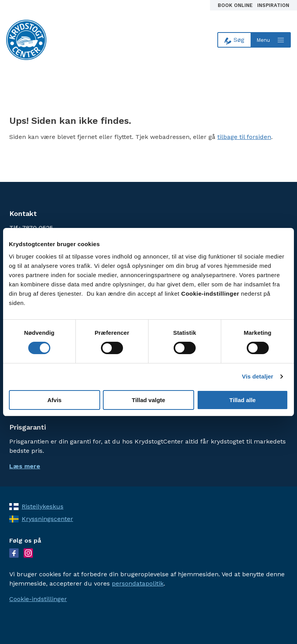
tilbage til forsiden (244, 137)
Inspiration (273, 5)
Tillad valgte (148, 400)
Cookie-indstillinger (38, 599)
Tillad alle (242, 400)
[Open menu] (271, 40)
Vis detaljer (258, 376)
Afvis (54, 400)
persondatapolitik (138, 583)
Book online (236, 5)
